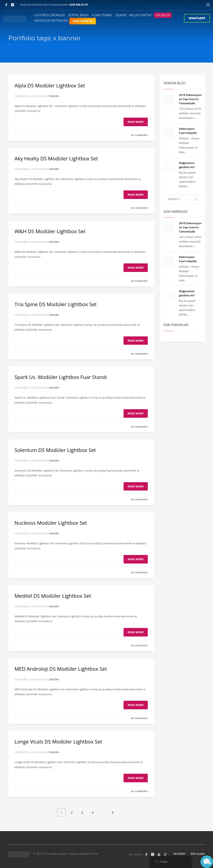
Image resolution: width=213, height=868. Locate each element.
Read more (136, 122)
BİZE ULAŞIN (198, 854)
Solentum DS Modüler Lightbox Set (55, 450)
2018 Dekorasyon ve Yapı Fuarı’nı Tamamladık (190, 99)
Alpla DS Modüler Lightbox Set (50, 85)
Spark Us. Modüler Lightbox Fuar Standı (61, 377)
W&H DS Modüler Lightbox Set (50, 231)
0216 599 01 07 (79, 5)
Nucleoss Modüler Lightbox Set (51, 523)
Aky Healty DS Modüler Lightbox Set (56, 158)
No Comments (139, 135)
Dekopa (54, 96)
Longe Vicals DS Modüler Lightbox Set (58, 742)
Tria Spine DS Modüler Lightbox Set (56, 304)
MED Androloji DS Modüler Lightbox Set (61, 669)
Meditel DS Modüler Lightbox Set (53, 596)
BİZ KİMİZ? (179, 854)
